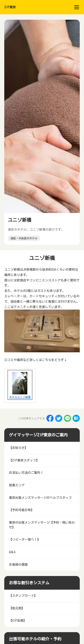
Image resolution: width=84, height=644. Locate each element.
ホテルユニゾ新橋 (20, 397)
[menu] (77, 7)
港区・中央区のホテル (24, 238)
